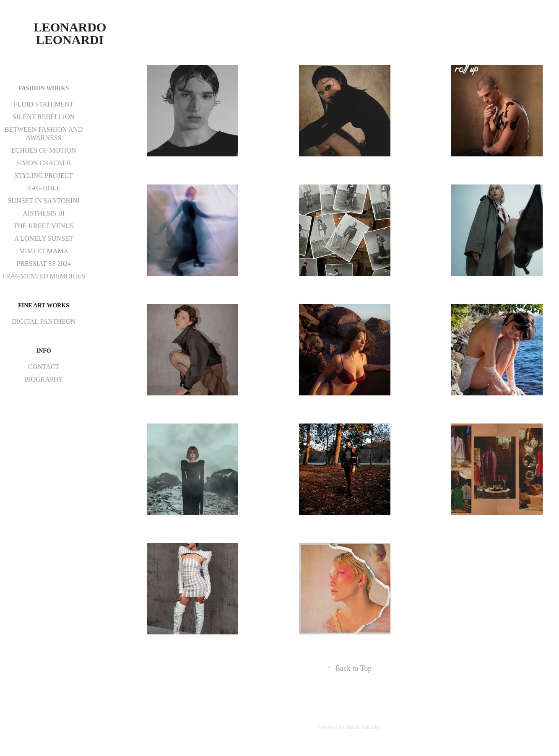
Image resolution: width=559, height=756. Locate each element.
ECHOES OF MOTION (44, 150)
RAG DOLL (44, 188)
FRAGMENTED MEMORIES (44, 276)
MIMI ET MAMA (44, 251)
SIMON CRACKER (44, 163)
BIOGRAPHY (43, 379)
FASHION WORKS (44, 88)
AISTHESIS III (44, 213)
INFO (44, 351)
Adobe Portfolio (363, 727)
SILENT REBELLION (44, 117)
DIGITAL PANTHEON (44, 321)
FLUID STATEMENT (44, 104)
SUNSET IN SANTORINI (44, 201)
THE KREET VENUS (43, 226)
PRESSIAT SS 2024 (44, 264)
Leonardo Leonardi (71, 33)
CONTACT (44, 367)
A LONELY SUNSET (44, 238)
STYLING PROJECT (44, 175)
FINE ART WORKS (44, 305)
